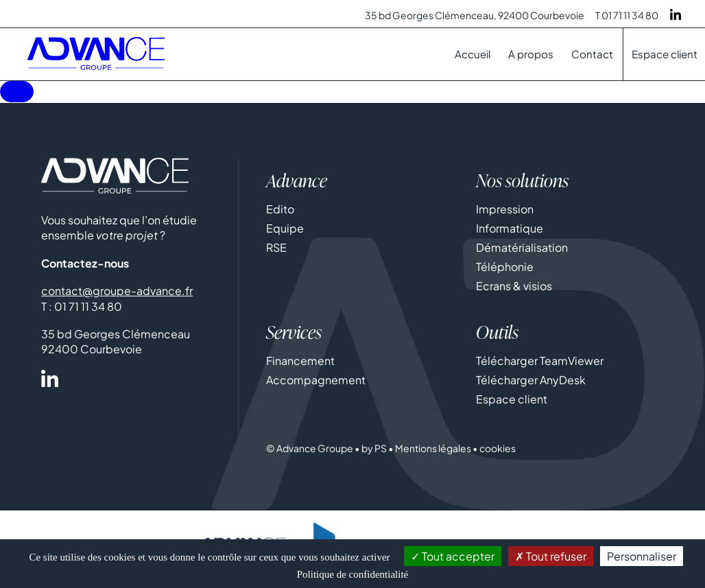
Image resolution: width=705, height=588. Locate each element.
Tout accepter (453, 556)
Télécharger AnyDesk (531, 381)
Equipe (285, 230)
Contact (592, 54)
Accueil (473, 54)
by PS (374, 449)
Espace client (665, 54)
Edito (280, 210)
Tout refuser (551, 556)
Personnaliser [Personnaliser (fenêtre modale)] (642, 556)
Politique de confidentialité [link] (352, 574)
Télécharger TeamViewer (540, 362)
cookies (498, 449)
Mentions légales (433, 449)
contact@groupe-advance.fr (117, 292)
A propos (531, 54)
